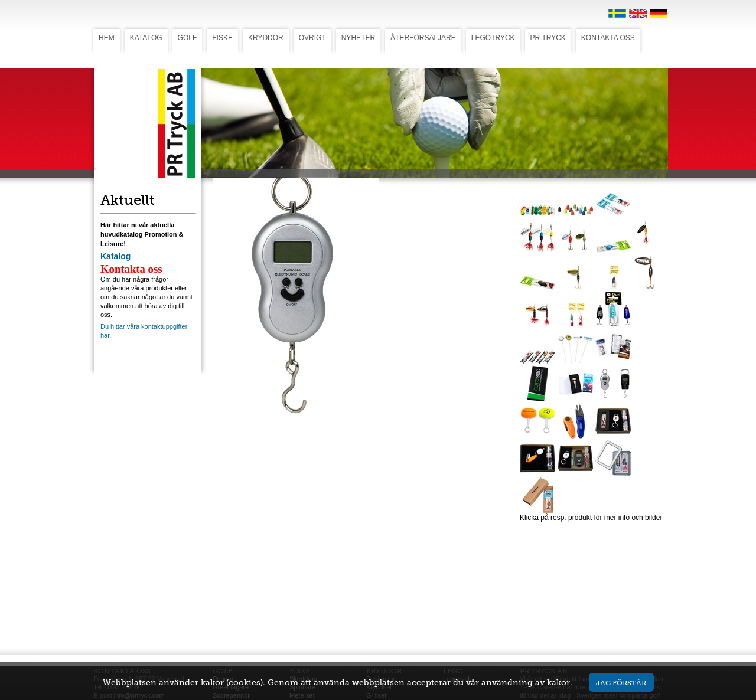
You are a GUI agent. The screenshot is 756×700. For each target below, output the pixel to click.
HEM (107, 38)
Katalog (115, 256)
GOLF (188, 38)
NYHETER (358, 38)
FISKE (222, 38)
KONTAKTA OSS (608, 38)
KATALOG (146, 38)
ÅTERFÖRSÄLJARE (423, 38)
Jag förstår (621, 683)
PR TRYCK (548, 38)
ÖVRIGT (312, 38)
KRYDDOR (266, 38)
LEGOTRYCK (493, 38)
